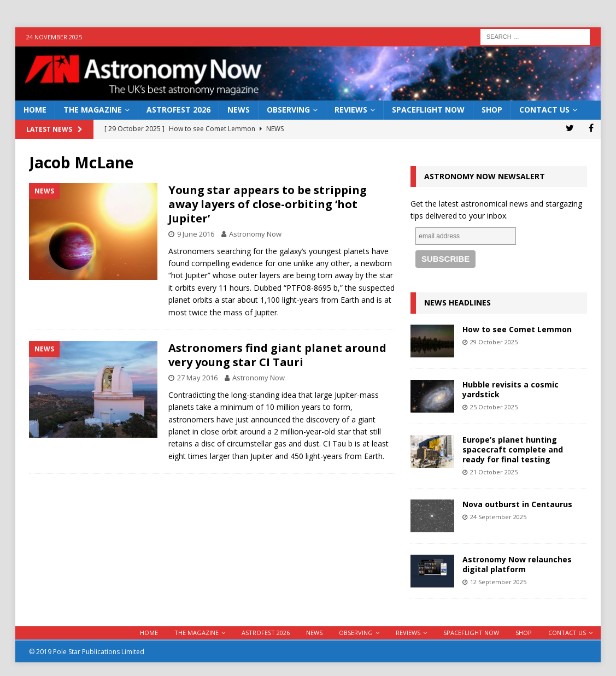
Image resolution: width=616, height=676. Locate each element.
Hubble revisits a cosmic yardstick (511, 389)
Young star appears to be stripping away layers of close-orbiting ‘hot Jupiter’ (268, 204)
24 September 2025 (498, 517)
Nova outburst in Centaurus (517, 504)
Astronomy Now (255, 234)
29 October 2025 (494, 342)
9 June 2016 (196, 234)
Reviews (351, 110)
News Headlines (457, 302)
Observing (288, 110)
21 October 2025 (494, 472)
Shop (492, 110)
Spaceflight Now (428, 110)
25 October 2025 (494, 407)
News (239, 110)
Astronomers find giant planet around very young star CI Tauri (277, 355)
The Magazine (93, 110)
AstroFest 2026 (178, 110)
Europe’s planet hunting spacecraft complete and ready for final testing (513, 449)
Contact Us (544, 110)
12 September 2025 (498, 582)
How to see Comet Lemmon (517, 329)
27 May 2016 (197, 378)
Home (35, 110)
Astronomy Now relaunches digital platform (517, 564)
